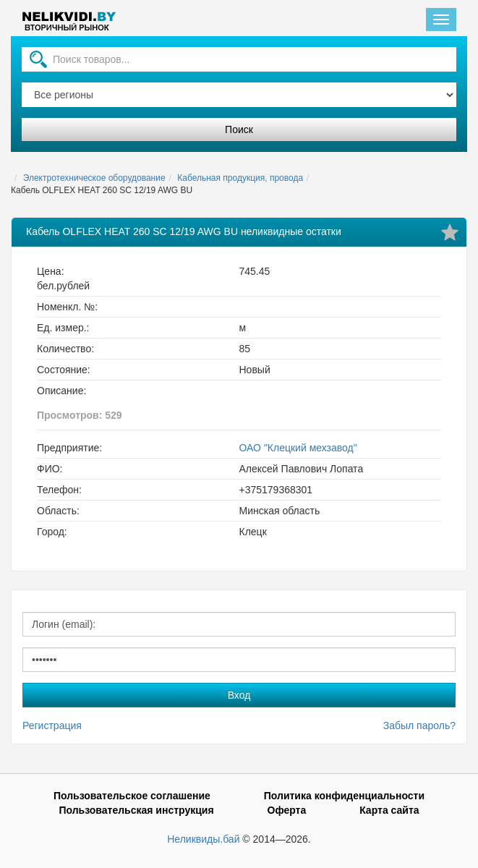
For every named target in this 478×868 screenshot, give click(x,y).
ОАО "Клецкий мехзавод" (298, 448)
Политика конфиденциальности (344, 796)
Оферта (287, 810)
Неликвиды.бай (203, 839)
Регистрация (52, 726)
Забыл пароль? (419, 726)
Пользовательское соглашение (132, 796)
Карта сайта (389, 810)
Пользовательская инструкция (136, 810)
